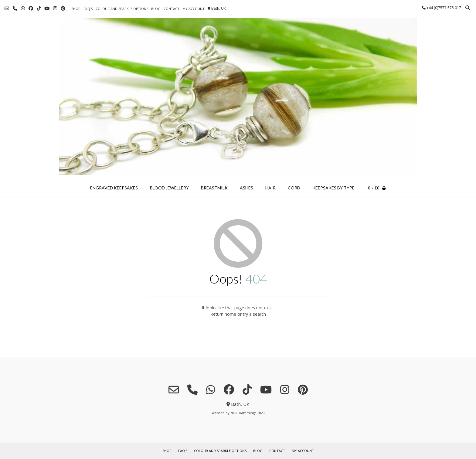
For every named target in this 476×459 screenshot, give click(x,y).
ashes (246, 188)
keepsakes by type (333, 188)
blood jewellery (169, 188)
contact (172, 9)
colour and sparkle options (122, 9)
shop (76, 9)
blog (156, 9)
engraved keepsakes (114, 188)
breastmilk (214, 188)
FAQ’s (88, 9)
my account (194, 9)
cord (294, 188)
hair (270, 188)
